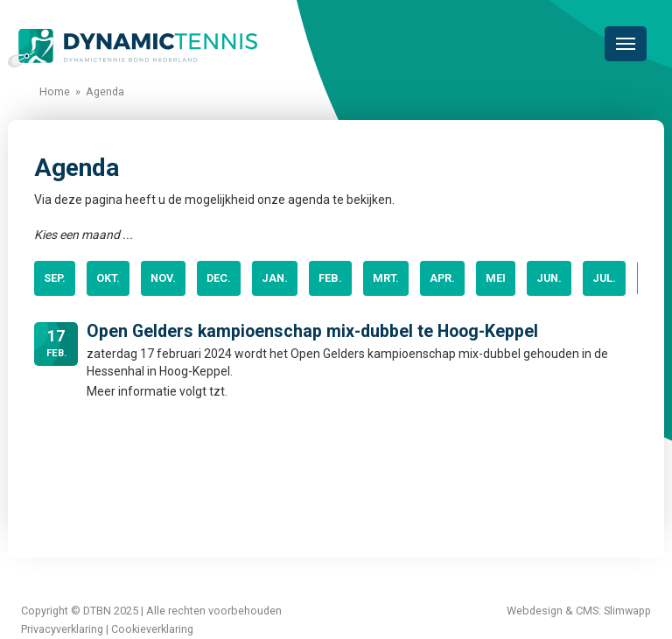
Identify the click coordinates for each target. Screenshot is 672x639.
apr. (442, 278)
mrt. (386, 278)
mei (496, 278)
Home (55, 91)
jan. (275, 278)
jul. (604, 278)
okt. (108, 278)
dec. (219, 278)
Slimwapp (627, 611)
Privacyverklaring (62, 629)
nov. (163, 278)
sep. (55, 278)
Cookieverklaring (152, 629)
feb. (330, 278)
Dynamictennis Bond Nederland (133, 48)
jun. (549, 278)
